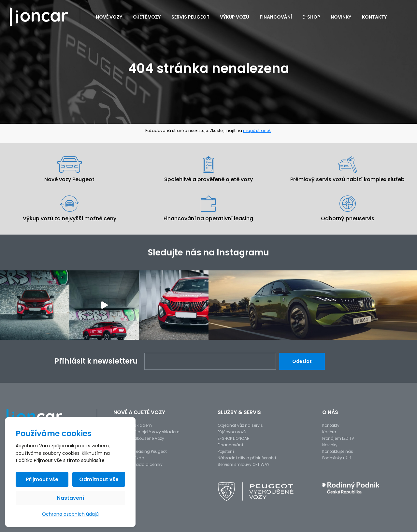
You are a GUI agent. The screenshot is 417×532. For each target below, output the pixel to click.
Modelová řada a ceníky (138, 464)
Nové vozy (109, 17)
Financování (276, 17)
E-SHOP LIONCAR (234, 438)
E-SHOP (311, 17)
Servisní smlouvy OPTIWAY (244, 464)
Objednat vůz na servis (240, 425)
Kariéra (329, 432)
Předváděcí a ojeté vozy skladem (146, 432)
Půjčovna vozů (232, 432)
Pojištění (226, 451)
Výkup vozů (235, 17)
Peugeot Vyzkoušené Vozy (139, 438)
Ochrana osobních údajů (70, 514)
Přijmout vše (42, 479)
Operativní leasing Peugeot (140, 451)
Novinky (341, 17)
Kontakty (374, 17)
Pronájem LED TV (338, 438)
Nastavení (71, 498)
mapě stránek (257, 130)
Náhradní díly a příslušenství (247, 458)
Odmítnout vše (99, 479)
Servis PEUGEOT (190, 17)
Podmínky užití (337, 458)
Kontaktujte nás (338, 451)
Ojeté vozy (147, 17)
